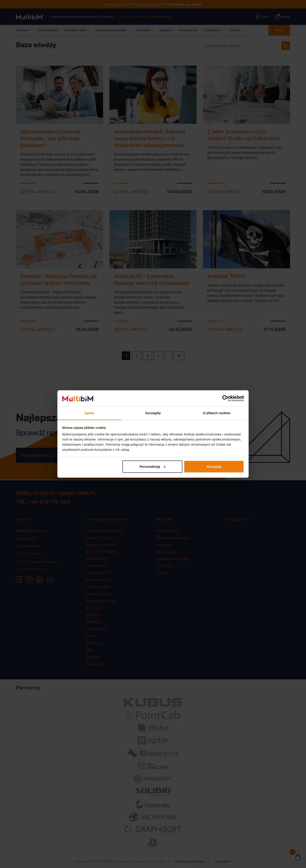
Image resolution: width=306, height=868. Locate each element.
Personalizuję (152, 467)
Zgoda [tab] (89, 413)
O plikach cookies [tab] (217, 413)
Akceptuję (214, 467)
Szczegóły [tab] (153, 413)
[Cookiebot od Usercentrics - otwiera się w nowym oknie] (225, 398)
